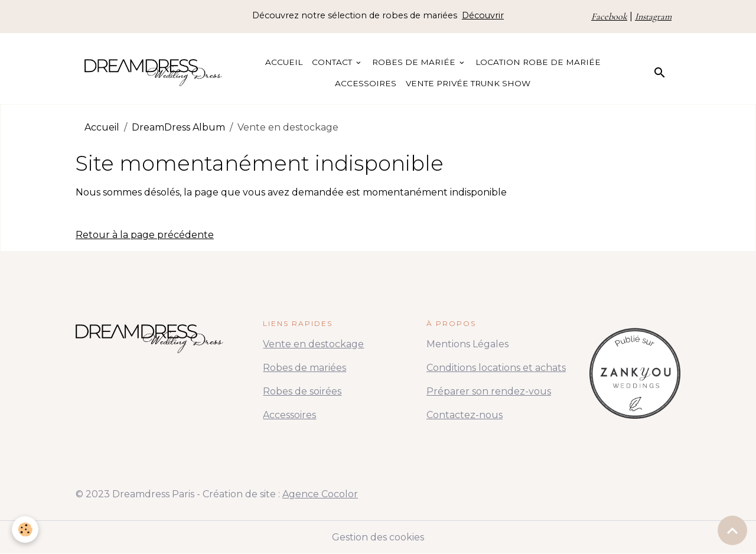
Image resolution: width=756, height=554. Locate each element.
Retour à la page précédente (145, 235)
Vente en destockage (313, 344)
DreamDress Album (178, 127)
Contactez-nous (465, 415)
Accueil (284, 62)
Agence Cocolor (320, 494)
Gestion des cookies (378, 537)
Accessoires (366, 83)
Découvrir (483, 15)
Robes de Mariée (415, 62)
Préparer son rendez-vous (489, 391)
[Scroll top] (732, 530)
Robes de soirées (302, 391)
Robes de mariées (304, 368)
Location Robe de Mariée (538, 62)
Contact (333, 62)
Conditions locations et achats (496, 368)
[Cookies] (25, 529)
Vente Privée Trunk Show (468, 83)
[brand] (153, 73)
